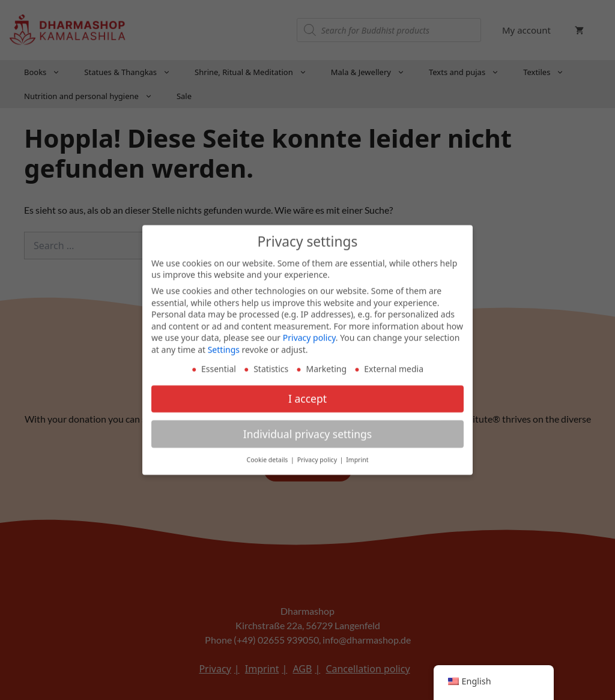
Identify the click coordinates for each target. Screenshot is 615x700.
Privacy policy (309, 333)
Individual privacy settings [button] (307, 430)
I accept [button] (307, 394)
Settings (224, 345)
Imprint (357, 456)
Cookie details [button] (268, 456)
